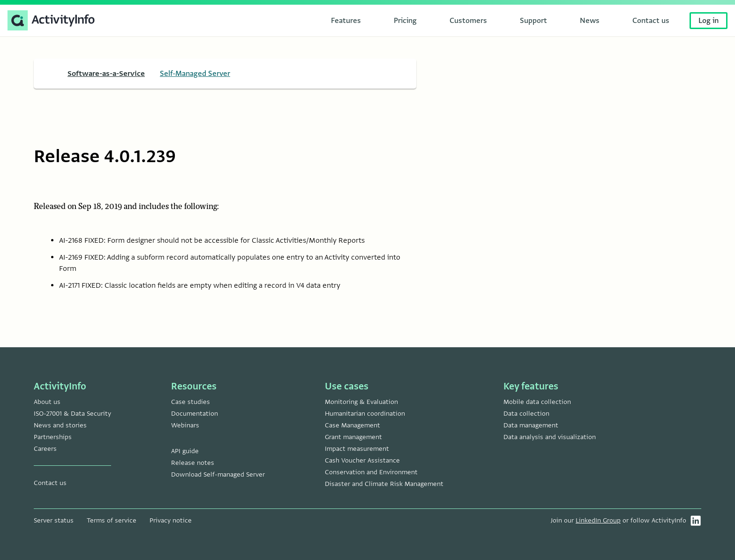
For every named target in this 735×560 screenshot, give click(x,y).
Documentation (195, 414)
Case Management (352, 425)
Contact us (50, 483)
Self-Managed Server (195, 74)
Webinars (185, 425)
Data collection (526, 414)
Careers (45, 449)
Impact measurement (357, 449)
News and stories (60, 425)
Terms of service (112, 520)
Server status (54, 520)
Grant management (353, 437)
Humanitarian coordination (365, 414)
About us (47, 402)
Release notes (193, 463)
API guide (185, 451)
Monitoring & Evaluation (361, 402)
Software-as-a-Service (106, 74)
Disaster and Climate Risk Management (384, 484)
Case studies (191, 402)
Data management (531, 425)
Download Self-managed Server (218, 474)
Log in (709, 21)
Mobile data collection (537, 402)
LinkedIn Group (598, 520)
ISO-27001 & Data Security (72, 414)
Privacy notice (171, 520)
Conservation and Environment (371, 472)
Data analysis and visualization (550, 437)
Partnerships (53, 437)
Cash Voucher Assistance (362, 460)
